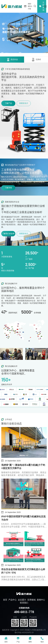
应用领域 (31, 600)
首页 (5, 600)
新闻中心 (41, 600)
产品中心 (13, 600)
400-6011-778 (24, 612)
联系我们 (24, 603)
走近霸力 (22, 600)
